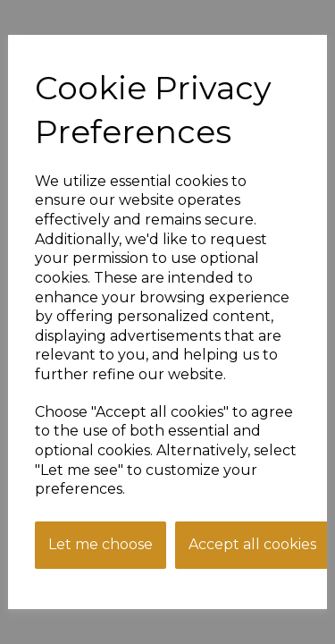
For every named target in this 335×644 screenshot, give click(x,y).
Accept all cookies (252, 544)
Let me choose (100, 544)
